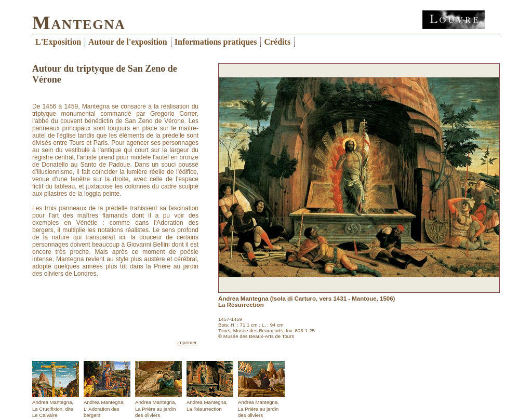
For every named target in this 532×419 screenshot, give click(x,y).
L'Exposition (58, 42)
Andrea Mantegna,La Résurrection (210, 386)
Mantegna (79, 23)
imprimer (187, 342)
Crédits (277, 42)
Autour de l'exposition (128, 42)
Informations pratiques (216, 42)
